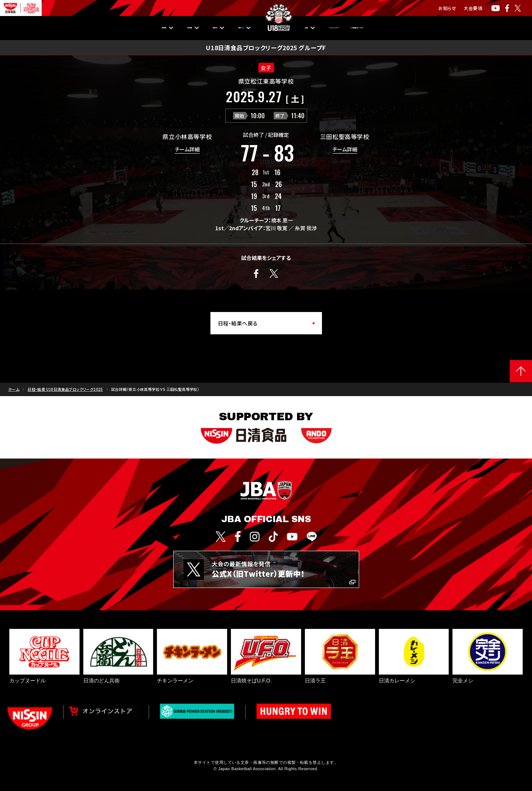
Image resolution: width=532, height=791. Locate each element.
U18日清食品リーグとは (427, 28)
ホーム (14, 389)
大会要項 (473, 8)
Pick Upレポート (357, 28)
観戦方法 (177, 28)
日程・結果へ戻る (238, 323)
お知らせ (447, 8)
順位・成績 (130, 28)
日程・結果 (83, 28)
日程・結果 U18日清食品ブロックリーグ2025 (65, 389)
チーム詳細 (187, 150)
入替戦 (308, 28)
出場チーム (224, 28)
